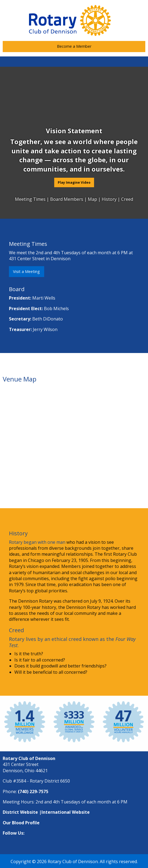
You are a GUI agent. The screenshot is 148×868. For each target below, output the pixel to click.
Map (93, 199)
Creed (127, 199)
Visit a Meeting (26, 271)
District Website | (22, 812)
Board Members (67, 199)
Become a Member (74, 46)
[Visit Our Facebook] (74, 844)
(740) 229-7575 (33, 791)
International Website (66, 812)
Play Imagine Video (74, 182)
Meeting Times (31, 199)
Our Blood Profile (21, 823)
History (109, 199)
